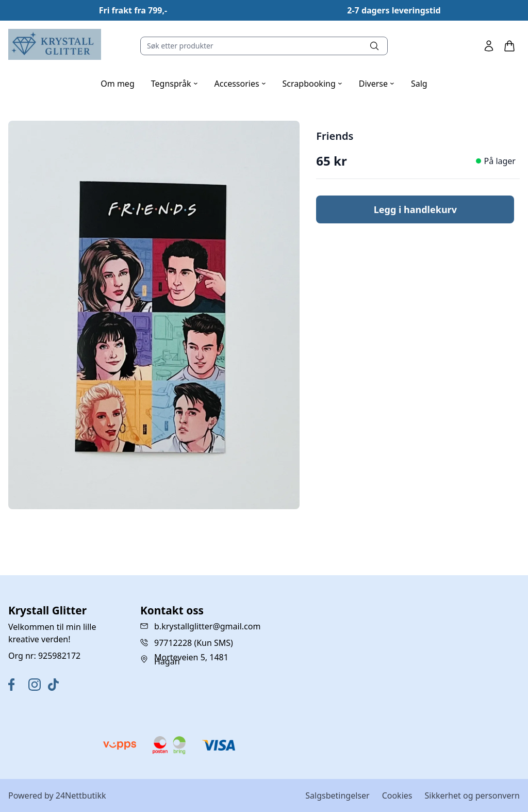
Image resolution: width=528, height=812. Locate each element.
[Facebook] (16, 685)
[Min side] (489, 46)
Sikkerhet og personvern (472, 795)
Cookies (397, 795)
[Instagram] (36, 685)
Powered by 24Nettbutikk (57, 795)
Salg (419, 84)
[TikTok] (56, 685)
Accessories (240, 84)
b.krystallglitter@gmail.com (207, 626)
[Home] (55, 44)
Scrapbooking (312, 84)
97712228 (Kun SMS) (194, 643)
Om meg (117, 84)
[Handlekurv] (509, 46)
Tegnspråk (175, 84)
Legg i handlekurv (415, 209)
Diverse (377, 84)
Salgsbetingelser (337, 795)
